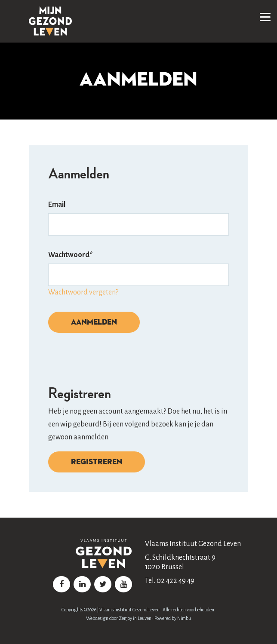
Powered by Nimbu (173, 618)
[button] (265, 15)
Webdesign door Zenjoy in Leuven (119, 618)
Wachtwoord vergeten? (83, 292)
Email (57, 205)
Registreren (97, 462)
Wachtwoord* (71, 255)
